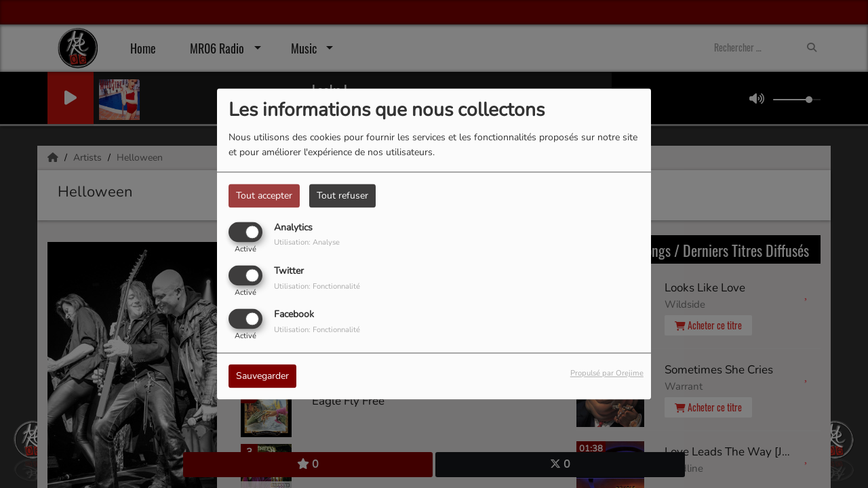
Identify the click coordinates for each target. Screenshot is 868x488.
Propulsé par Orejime (607, 374)
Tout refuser (342, 196)
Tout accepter (264, 196)
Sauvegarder (262, 377)
